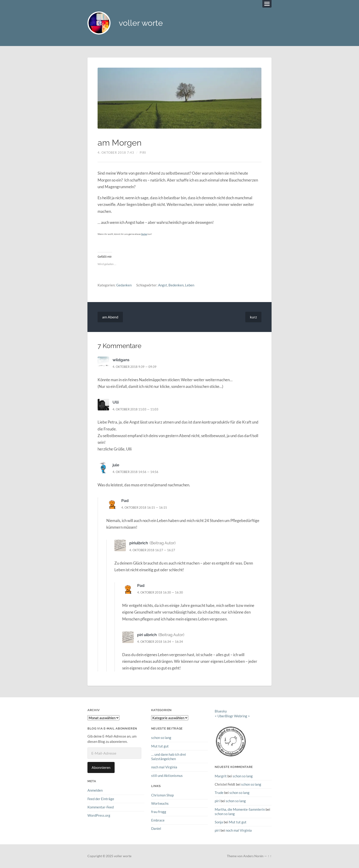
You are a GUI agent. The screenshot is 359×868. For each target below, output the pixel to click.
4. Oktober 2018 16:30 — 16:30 (160, 592)
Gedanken (124, 285)
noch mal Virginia (164, 767)
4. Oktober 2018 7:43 (116, 153)
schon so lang (161, 738)
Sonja (219, 822)
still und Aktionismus (167, 776)
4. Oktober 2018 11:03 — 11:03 (135, 409)
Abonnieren (101, 767)
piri (143, 153)
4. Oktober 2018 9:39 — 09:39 (135, 367)
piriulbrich (139, 543)
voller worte (141, 23)
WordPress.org (99, 815)
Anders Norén (253, 856)
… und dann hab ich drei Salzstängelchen (169, 757)
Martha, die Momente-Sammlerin (240, 809)
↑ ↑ (270, 856)
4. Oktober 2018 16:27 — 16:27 (152, 550)
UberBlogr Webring (232, 716)
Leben (190, 285)
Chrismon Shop (162, 795)
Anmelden (95, 790)
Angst (163, 285)
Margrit (221, 776)
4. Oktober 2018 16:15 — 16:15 (144, 508)
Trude (219, 793)
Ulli (116, 402)
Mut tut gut (160, 746)
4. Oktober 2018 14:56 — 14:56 (135, 472)
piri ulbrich (147, 635)
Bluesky (221, 711)
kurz (253, 317)
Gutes (144, 234)
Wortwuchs (160, 803)
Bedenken (176, 285)
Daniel (156, 828)
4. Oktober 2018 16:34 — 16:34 (160, 642)
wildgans (121, 360)
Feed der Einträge (101, 799)
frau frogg (159, 812)
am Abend (110, 317)
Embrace (158, 820)
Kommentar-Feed (101, 807)
